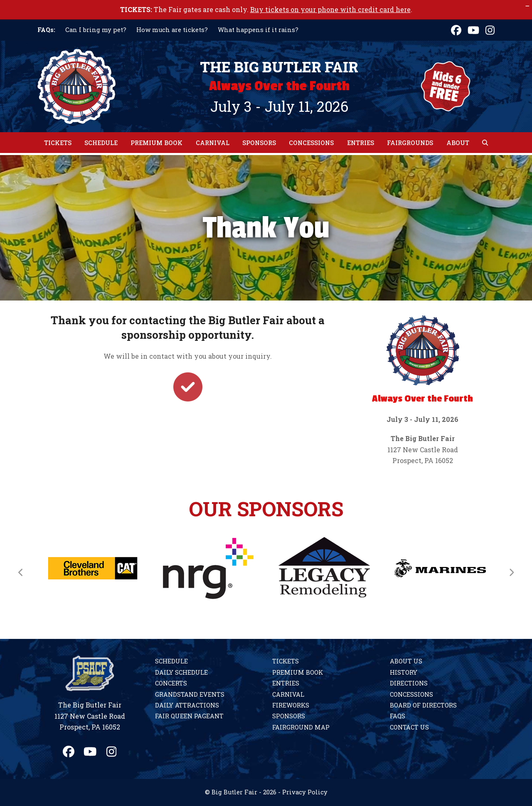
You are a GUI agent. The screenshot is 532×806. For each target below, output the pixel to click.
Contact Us (409, 727)
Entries (286, 683)
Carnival (288, 694)
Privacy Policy (305, 792)
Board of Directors (423, 705)
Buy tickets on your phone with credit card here (330, 9)
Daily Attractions (187, 705)
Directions (409, 683)
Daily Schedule (181, 672)
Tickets (286, 661)
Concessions (411, 694)
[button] (485, 143)
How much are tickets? (172, 30)
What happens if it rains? (258, 30)
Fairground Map (301, 727)
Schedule (171, 661)
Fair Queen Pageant (189, 716)
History (404, 672)
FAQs (398, 716)
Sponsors (289, 716)
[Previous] (21, 572)
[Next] (511, 572)
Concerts (171, 683)
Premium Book (298, 672)
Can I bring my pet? (96, 30)
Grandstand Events (190, 694)
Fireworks (291, 705)
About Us (406, 661)
